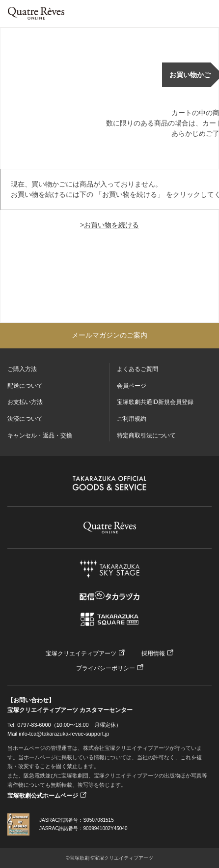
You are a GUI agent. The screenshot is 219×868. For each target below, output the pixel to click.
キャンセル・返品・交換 (40, 435)
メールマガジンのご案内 (109, 335)
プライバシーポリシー (106, 668)
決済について (25, 419)
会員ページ (132, 386)
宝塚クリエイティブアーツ (81, 653)
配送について (25, 386)
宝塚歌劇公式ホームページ (43, 796)
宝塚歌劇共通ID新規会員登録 (155, 402)
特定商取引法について (146, 435)
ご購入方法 (22, 369)
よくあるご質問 (137, 369)
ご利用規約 (132, 419)
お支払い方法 (25, 402)
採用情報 (153, 653)
